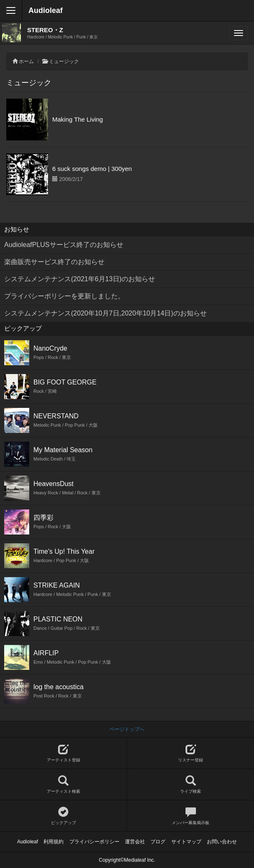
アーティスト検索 (63, 785)
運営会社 (135, 842)
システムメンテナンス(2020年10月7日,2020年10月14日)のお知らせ (105, 313)
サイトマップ (186, 842)
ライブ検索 (190, 785)
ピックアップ (63, 816)
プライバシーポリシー (94, 842)
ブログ (158, 842)
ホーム (26, 61)
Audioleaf (46, 10)
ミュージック (64, 61)
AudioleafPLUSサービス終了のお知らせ (64, 245)
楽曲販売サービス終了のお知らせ (54, 262)
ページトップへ (127, 729)
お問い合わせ (222, 842)
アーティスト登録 (63, 753)
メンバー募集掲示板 (190, 816)
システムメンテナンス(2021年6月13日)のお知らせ (80, 279)
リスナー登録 (190, 753)
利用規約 (53, 842)
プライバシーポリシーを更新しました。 (64, 296)
